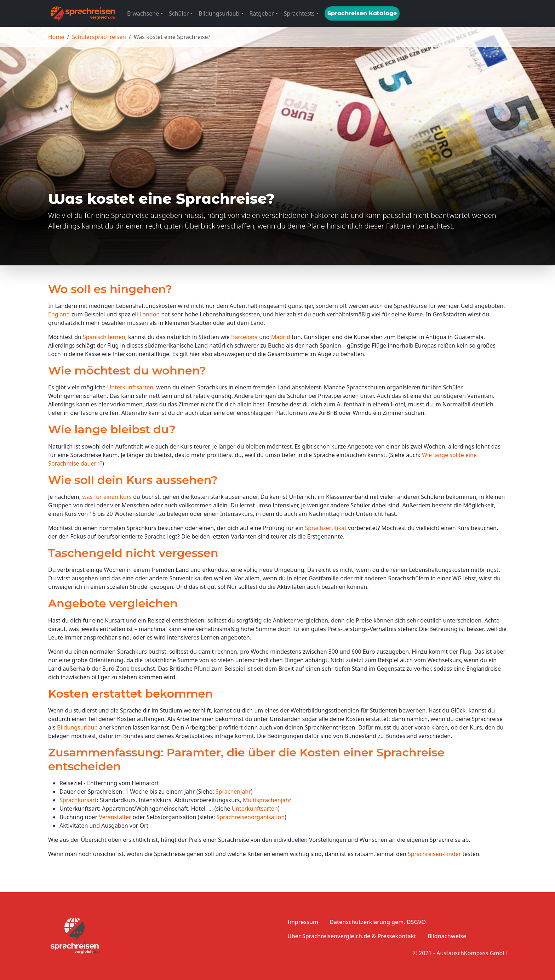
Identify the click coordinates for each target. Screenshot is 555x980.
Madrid (281, 337)
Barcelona (244, 337)
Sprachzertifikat (325, 528)
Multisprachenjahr (267, 800)
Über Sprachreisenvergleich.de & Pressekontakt (352, 936)
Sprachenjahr (233, 792)
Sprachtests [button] (299, 13)
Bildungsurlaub (77, 727)
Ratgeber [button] (262, 13)
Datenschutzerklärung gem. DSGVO (378, 922)
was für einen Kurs (107, 497)
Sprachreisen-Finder (434, 854)
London (150, 314)
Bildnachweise (447, 936)
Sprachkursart (78, 800)
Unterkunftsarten (130, 387)
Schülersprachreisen (99, 37)
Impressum (303, 922)
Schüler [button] (179, 13)
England (59, 314)
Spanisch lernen (104, 337)
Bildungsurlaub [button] (219, 13)
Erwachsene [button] (143, 13)
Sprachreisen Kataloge (362, 13)
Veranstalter (115, 817)
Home (56, 37)
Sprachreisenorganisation (250, 817)
